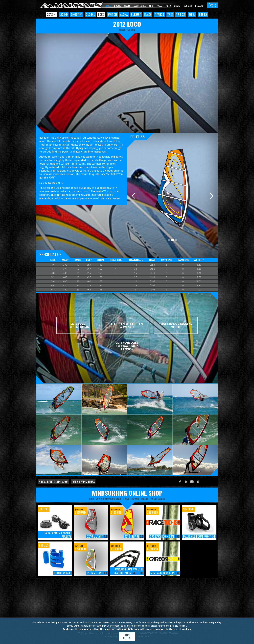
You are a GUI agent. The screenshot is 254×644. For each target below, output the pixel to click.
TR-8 (170, 14)
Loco (101, 14)
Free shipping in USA (83, 482)
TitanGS (159, 14)
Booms (117, 6)
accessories (158, 498)
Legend (64, 14)
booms (135, 498)
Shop (152, 6)
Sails (108, 6)
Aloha (124, 14)
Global (90, 14)
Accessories (140, 6)
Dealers (199, 6)
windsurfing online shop (127, 493)
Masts (127, 6)
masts (145, 498)
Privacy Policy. (214, 622)
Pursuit (136, 14)
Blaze (148, 14)
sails (126, 498)
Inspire (203, 14)
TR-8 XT (181, 14)
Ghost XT (77, 14)
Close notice (127, 636)
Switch (112, 14)
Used (160, 6)
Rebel (192, 14)
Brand (177, 6)
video (168, 6)
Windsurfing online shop (53, 482)
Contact (188, 6)
